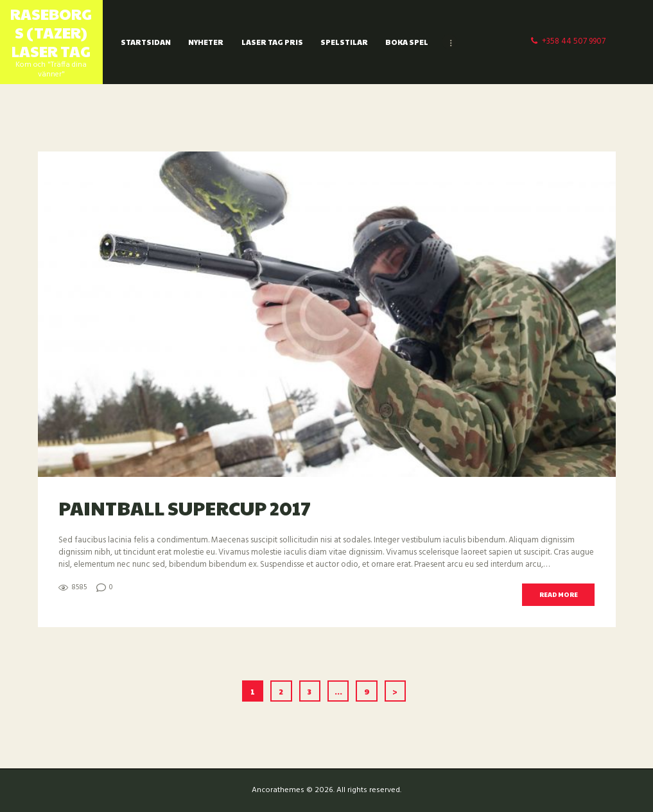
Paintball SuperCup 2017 (185, 507)
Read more (559, 594)
